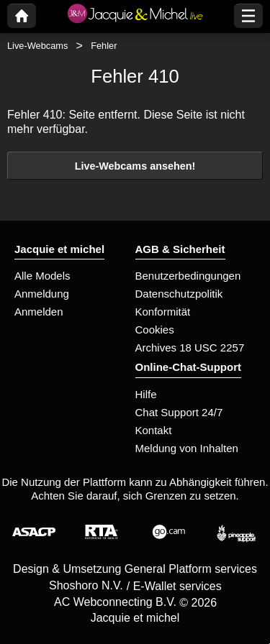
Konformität (163, 312)
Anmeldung (42, 294)
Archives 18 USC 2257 (190, 348)
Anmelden (39, 312)
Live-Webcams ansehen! (135, 166)
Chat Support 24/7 (179, 412)
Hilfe (146, 394)
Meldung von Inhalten (187, 448)
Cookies (155, 330)
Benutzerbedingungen (188, 276)
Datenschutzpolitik (179, 294)
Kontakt (154, 430)
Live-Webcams (37, 46)
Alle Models (42, 276)
